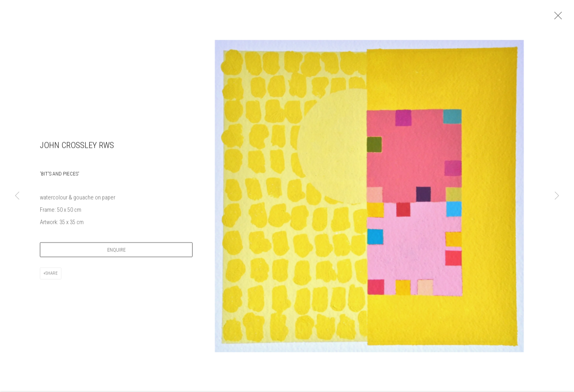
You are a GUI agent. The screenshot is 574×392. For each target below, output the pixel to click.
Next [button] (557, 196)
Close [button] (558, 18)
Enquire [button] (116, 253)
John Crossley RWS (77, 149)
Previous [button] (17, 196)
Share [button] (52, 277)
